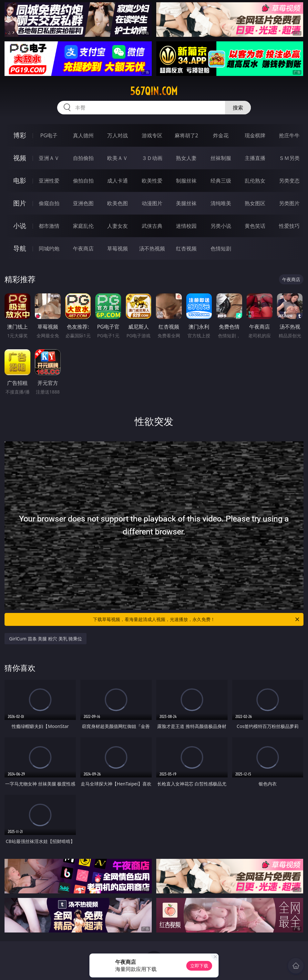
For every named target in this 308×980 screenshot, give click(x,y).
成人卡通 (118, 181)
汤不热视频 (152, 248)
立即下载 (199, 966)
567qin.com (154, 91)
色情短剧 (221, 248)
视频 (20, 158)
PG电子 (49, 135)
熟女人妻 (186, 158)
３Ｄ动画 (152, 158)
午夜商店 (83, 248)
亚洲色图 (83, 203)
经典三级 (221, 181)
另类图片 (289, 203)
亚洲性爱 (49, 181)
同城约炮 (49, 248)
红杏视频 (186, 248)
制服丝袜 (186, 181)
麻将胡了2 (186, 135)
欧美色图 (118, 203)
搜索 (238, 108)
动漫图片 (152, 203)
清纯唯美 (221, 203)
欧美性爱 (152, 181)
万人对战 (118, 135)
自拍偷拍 (83, 158)
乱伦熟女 (255, 181)
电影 (20, 180)
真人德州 (83, 135)
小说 (20, 226)
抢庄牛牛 (289, 135)
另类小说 (221, 226)
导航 (20, 248)
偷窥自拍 (49, 203)
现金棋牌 (255, 135)
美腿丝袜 (186, 203)
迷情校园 (186, 226)
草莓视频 (118, 248)
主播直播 (255, 158)
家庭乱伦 (83, 226)
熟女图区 (255, 203)
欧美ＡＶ (118, 158)
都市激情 (49, 226)
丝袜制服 (221, 158)
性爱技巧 (289, 226)
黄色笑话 (255, 226)
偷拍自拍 (83, 181)
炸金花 (221, 135)
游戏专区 (152, 135)
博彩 (20, 135)
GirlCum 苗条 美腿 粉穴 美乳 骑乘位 (46, 639)
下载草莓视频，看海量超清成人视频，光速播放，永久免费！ (197, 619)
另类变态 (289, 181)
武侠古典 (152, 226)
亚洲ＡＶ (49, 158)
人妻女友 (118, 226)
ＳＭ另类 (289, 158)
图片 (20, 203)
